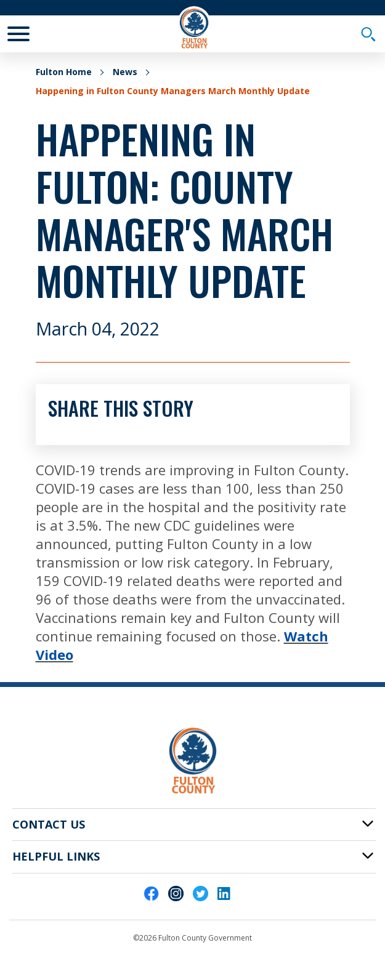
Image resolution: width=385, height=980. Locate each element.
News (125, 72)
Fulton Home (64, 72)
